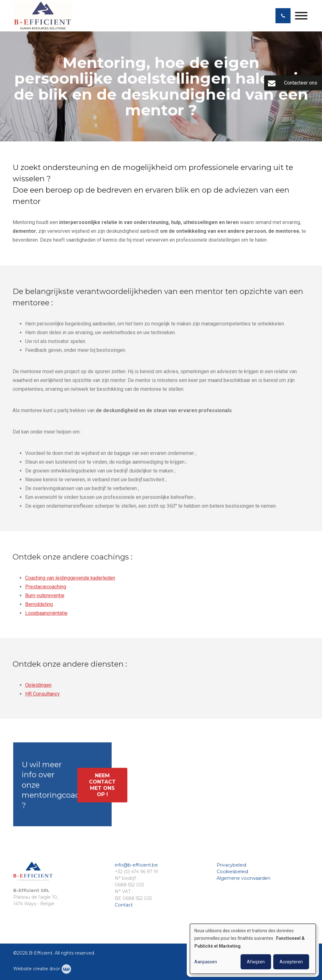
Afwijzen (256, 962)
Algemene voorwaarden (244, 878)
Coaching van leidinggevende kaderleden (70, 580)
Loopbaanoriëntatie (46, 616)
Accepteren (291, 962)
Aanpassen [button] (206, 962)
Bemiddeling (39, 607)
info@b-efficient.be (136, 865)
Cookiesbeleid (232, 872)
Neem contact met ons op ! (102, 788)
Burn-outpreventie (45, 598)
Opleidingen (38, 688)
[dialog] (253, 949)
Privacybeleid (231, 865)
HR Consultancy (42, 696)
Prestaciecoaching (46, 589)
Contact (124, 905)
